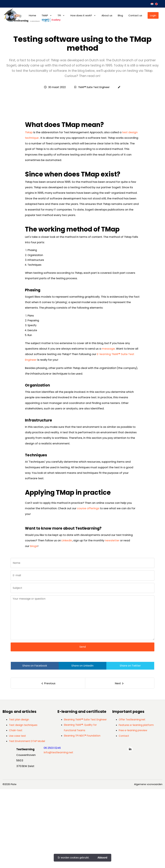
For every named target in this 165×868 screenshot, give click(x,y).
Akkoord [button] (102, 858)
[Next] (120, 762)
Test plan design (19, 798)
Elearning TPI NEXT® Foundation (82, 815)
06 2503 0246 (52, 827)
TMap (29, 211)
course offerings (88, 587)
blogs (34, 625)
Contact (124, 815)
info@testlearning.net (58, 831)
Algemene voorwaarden (148, 863)
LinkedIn (67, 619)
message (108, 427)
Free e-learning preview (133, 809)
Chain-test (16, 809)
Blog (120, 15)
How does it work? (81, 15)
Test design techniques (23, 804)
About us (107, 15)
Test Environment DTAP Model (27, 820)
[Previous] (48, 762)
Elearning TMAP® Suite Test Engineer (85, 798)
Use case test (17, 815)
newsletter (112, 619)
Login (153, 15)
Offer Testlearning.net (132, 798)
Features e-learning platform (136, 804)
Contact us (135, 15)
